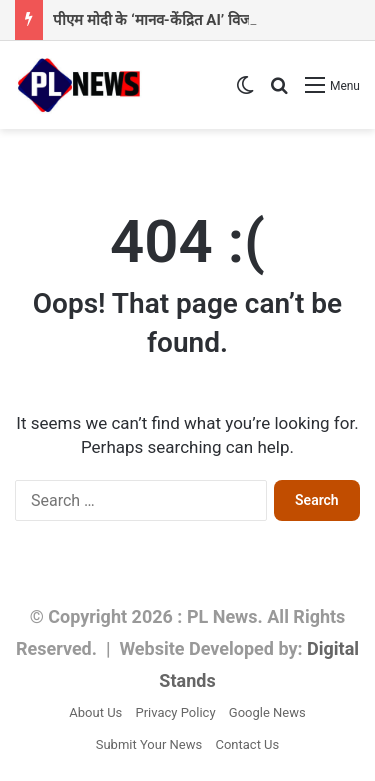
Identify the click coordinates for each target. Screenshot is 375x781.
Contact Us (247, 744)
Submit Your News (149, 744)
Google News (267, 712)
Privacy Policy (176, 712)
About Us (95, 712)
